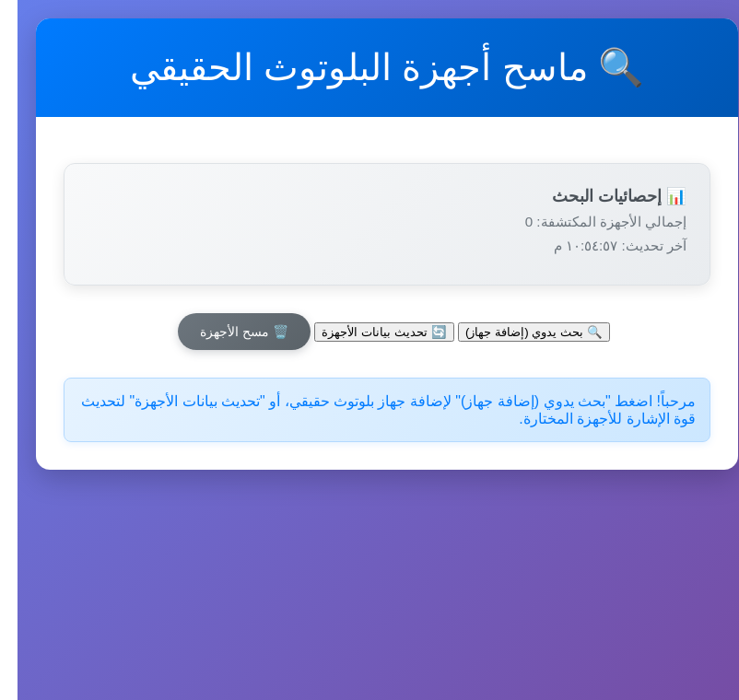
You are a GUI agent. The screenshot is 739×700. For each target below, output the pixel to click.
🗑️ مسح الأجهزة (227, 332)
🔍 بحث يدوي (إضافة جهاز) (516, 332)
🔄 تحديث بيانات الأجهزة (366, 332)
